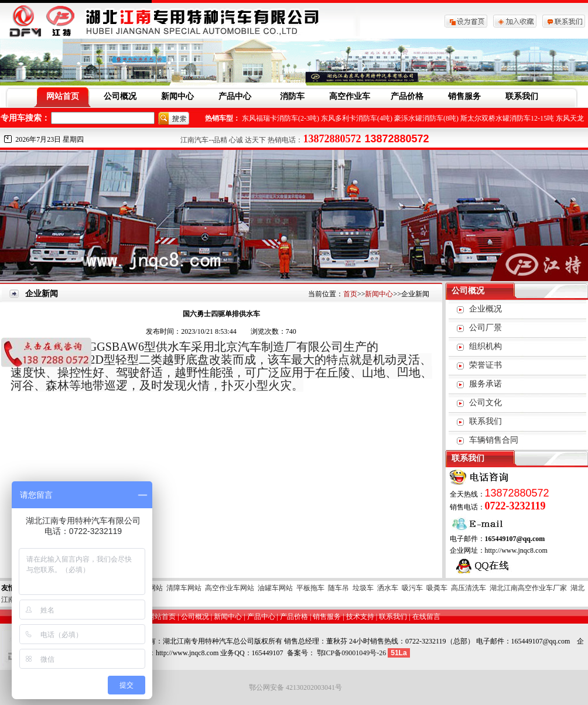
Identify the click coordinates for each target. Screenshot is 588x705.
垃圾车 (363, 588)
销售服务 (464, 96)
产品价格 (407, 96)
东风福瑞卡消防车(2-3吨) (281, 118)
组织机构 (486, 346)
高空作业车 (350, 96)
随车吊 (339, 588)
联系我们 (522, 96)
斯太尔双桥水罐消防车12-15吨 (507, 118)
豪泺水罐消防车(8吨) (426, 118)
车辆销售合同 (494, 440)
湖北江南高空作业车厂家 (528, 588)
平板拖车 (310, 588)
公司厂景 (486, 328)
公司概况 (120, 96)
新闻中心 (177, 96)
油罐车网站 (275, 588)
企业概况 (486, 309)
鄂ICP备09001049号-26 (352, 653)
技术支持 (360, 617)
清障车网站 (184, 588)
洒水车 (388, 588)
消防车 (292, 96)
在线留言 (426, 617)
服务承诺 (486, 384)
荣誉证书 (486, 365)
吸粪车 (437, 588)
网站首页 (63, 96)
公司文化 (486, 403)
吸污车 (412, 588)
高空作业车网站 (230, 588)
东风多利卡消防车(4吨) (357, 118)
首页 (350, 294)
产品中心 (235, 96)
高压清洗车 (469, 588)
